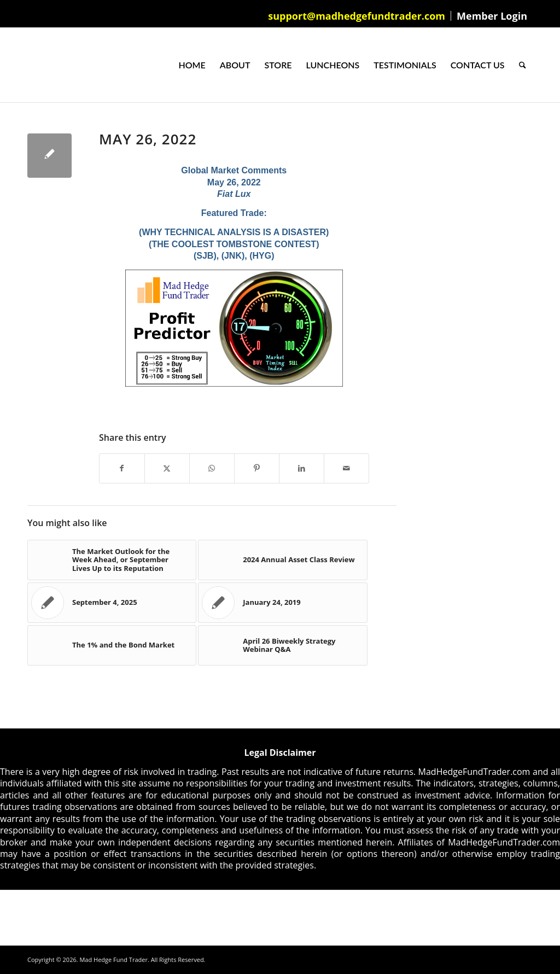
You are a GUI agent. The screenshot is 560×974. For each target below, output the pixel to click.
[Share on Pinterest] (257, 468)
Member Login (492, 16)
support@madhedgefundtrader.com (357, 16)
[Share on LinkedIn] (302, 468)
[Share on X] (167, 468)
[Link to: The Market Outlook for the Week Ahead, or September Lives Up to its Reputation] (112, 560)
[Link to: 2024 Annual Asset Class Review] (282, 560)
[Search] (523, 65)
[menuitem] (357, 16)
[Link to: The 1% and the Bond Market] (112, 645)
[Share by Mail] (346, 468)
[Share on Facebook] (122, 468)
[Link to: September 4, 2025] (112, 603)
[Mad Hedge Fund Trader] (28, 65)
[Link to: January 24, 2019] (282, 603)
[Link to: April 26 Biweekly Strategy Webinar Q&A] (282, 645)
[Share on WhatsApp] (212, 468)
